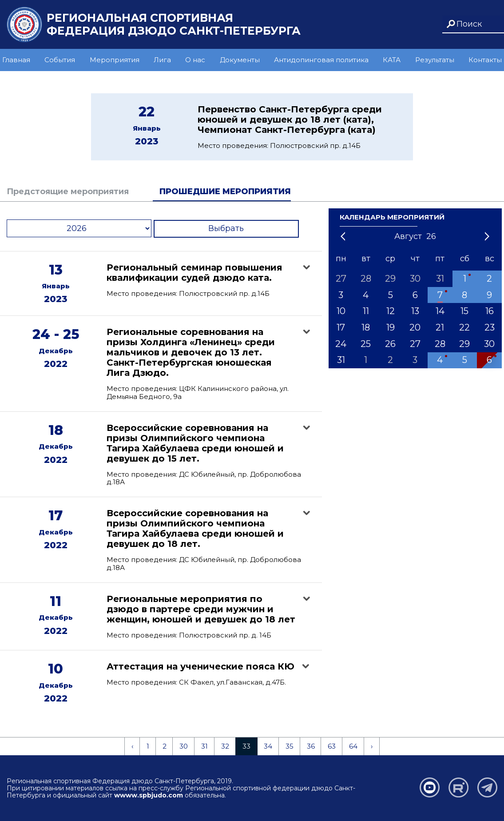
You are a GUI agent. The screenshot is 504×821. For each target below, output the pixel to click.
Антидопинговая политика (321, 60)
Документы (240, 60)
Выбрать (226, 228)
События (60, 60)
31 (204, 746)
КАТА (392, 60)
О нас (195, 60)
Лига (162, 60)
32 (225, 746)
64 (353, 746)
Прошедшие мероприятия (225, 191)
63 (332, 746)
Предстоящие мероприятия (68, 191)
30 (184, 746)
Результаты (435, 60)
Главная (16, 60)
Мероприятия (115, 60)
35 (290, 746)
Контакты (485, 60)
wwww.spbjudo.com (149, 795)
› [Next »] (372, 746)
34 (268, 746)
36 (311, 746)
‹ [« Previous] (132, 746)
